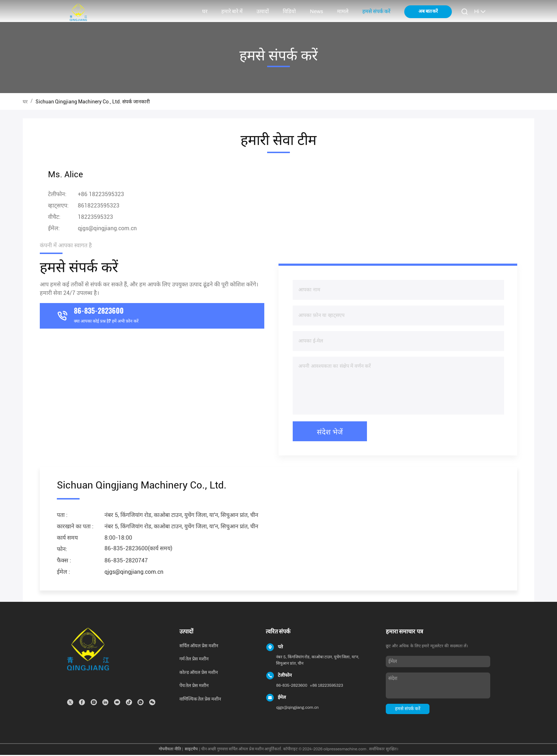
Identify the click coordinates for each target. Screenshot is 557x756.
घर (205, 11)
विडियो (289, 11)
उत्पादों (263, 11)
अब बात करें (428, 11)
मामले (343, 11)
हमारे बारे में (232, 11)
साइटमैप (191, 750)
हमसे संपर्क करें (376, 11)
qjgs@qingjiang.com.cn (107, 229)
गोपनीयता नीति (170, 750)
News (317, 11)
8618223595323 (99, 207)
